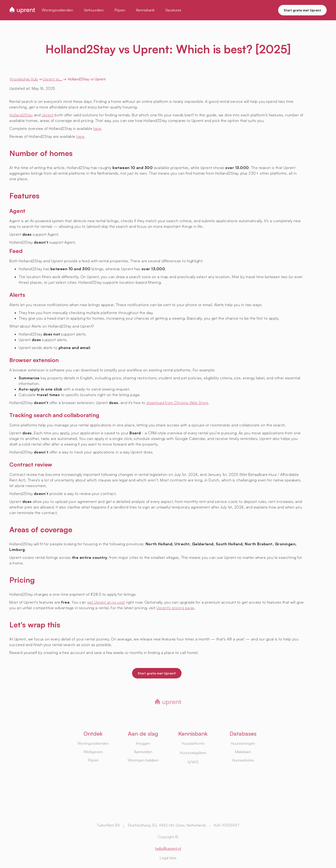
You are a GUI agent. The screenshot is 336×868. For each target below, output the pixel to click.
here (97, 128)
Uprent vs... (52, 79)
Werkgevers (93, 764)
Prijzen (93, 773)
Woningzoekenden (93, 756)
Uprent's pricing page (175, 608)
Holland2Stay (21, 115)
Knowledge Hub (24, 79)
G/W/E (193, 775)
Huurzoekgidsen (193, 765)
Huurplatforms (193, 756)
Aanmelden (143, 764)
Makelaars (243, 764)
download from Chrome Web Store (177, 403)
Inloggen (143, 756)
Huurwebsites (243, 773)
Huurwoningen (243, 756)
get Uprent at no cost (106, 602)
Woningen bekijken (143, 773)
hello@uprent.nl (168, 861)
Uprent (48, 115)
